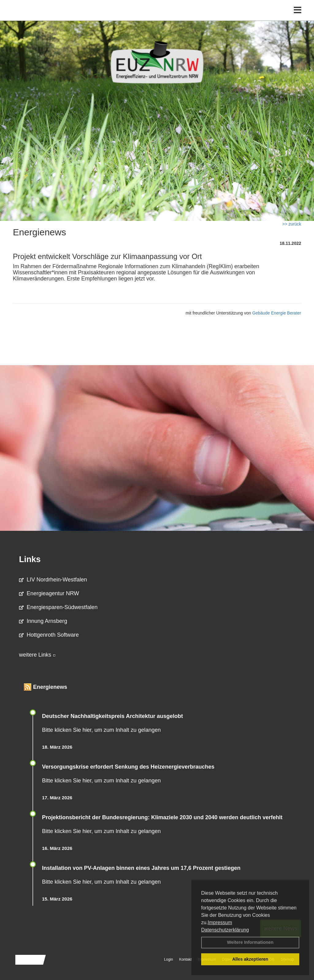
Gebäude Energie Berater (277, 313)
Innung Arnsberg (43, 621)
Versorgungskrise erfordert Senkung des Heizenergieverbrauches (128, 767)
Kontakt (185, 959)
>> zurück (292, 224)
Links (30, 559)
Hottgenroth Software (49, 635)
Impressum (220, 922)
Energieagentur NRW (49, 593)
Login (168, 959)
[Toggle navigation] (298, 18)
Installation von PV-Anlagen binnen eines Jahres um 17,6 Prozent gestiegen (141, 868)
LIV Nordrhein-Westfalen (53, 580)
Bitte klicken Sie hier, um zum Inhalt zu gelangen (101, 730)
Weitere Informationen (250, 942)
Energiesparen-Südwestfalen (58, 607)
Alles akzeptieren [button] (250, 959)
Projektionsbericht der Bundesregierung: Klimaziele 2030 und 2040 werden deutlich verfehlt (162, 817)
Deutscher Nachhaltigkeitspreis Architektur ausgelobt (112, 716)
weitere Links (37, 655)
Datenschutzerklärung (225, 930)
